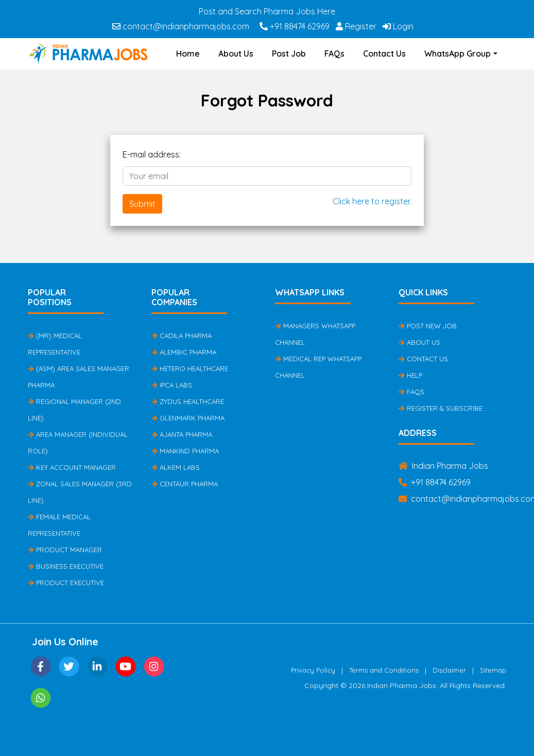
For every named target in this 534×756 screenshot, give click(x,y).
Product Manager (65, 550)
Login (398, 26)
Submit (142, 204)
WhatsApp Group (458, 54)
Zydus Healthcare (188, 401)
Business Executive (66, 566)
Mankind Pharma (185, 451)
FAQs (334, 54)
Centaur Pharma (185, 484)
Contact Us (384, 54)
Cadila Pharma (182, 336)
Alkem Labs (176, 467)
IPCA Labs (172, 385)
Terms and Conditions (384, 670)
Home (188, 54)
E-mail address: (152, 154)
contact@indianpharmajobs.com (181, 26)
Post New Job (428, 326)
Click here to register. (372, 201)
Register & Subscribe (441, 408)
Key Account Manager (72, 467)
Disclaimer (449, 670)
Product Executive (66, 583)
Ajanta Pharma (182, 434)
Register (356, 26)
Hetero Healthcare (190, 368)
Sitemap (493, 670)
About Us (236, 54)
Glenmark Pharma (188, 418)
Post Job (289, 54)
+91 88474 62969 (295, 26)
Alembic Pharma (184, 352)
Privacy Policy (313, 670)
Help (410, 375)
